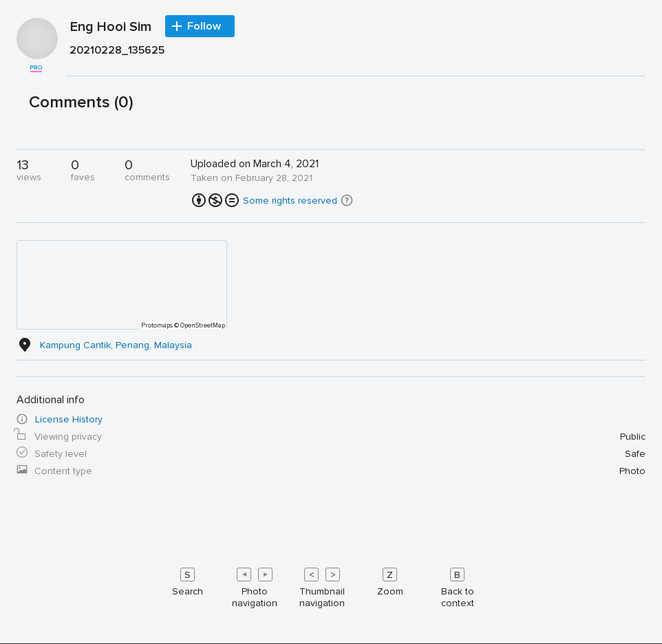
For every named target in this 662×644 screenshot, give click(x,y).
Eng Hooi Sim (111, 28)
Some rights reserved (290, 201)
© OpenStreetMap (200, 326)
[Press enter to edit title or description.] (356, 53)
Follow (204, 26)
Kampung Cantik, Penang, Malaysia (116, 345)
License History (69, 419)
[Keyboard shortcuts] (331, 585)
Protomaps (157, 326)
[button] (347, 200)
